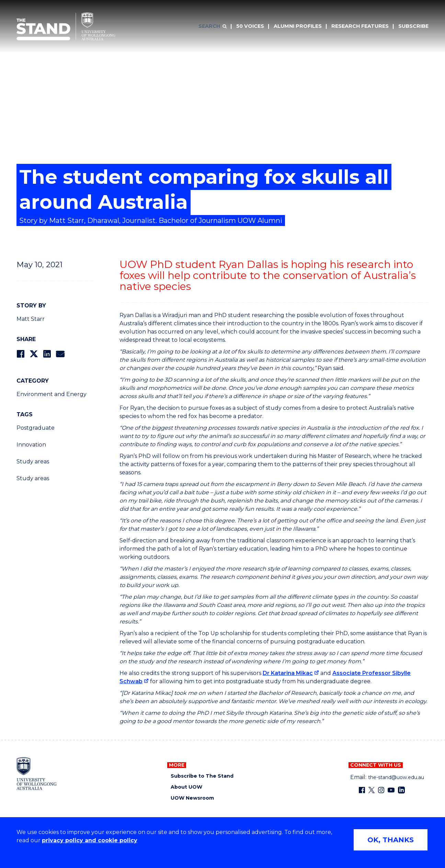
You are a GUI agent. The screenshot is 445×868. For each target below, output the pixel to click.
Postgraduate (36, 428)
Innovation (31, 445)
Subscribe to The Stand (202, 776)
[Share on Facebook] (20, 354)
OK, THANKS (391, 840)
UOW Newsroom (192, 798)
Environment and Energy (52, 394)
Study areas (33, 461)
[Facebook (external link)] (362, 790)
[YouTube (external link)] (391, 790)
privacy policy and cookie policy (90, 840)
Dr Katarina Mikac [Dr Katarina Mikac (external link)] (288, 673)
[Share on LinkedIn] (47, 354)
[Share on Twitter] (34, 354)
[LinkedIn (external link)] (401, 790)
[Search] (213, 26)
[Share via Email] (60, 354)
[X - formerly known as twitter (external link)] (372, 790)
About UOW (186, 787)
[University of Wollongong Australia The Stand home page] (66, 26)
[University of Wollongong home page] (37, 774)
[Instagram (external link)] (381, 790)
